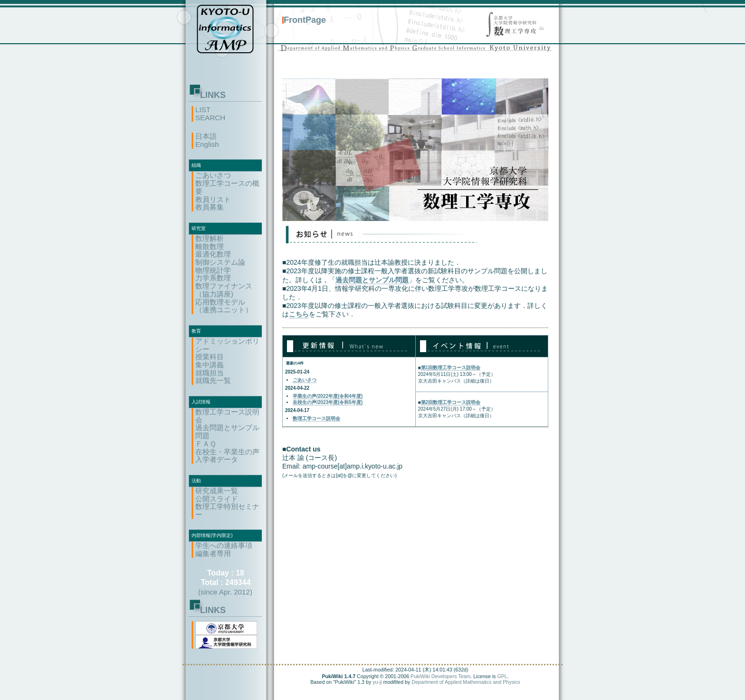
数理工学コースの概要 (227, 187)
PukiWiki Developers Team (440, 676)
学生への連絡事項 (224, 545)
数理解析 (210, 238)
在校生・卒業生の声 (227, 452)
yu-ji (377, 682)
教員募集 (210, 207)
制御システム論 (220, 262)
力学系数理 (213, 278)
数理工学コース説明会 (227, 416)
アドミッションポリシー (227, 345)
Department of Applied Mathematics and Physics (466, 682)
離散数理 (210, 246)
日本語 (206, 136)
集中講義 (210, 365)
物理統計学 (213, 270)
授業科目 (210, 357)
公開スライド (217, 499)
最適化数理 (213, 254)
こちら (299, 314)
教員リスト (213, 199)
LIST (203, 110)
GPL (502, 676)
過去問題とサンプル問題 (227, 432)
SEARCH (210, 118)
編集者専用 (213, 553)
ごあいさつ (213, 175)
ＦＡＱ (206, 444)
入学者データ (217, 459)
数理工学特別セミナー (227, 510)
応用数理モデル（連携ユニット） (224, 306)
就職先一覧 (213, 380)
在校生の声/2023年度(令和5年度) (328, 402)
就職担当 (210, 373)
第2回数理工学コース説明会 (451, 402)
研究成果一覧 (217, 491)
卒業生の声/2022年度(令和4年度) (328, 396)
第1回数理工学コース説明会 (451, 368)
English (207, 144)
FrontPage (305, 20)
